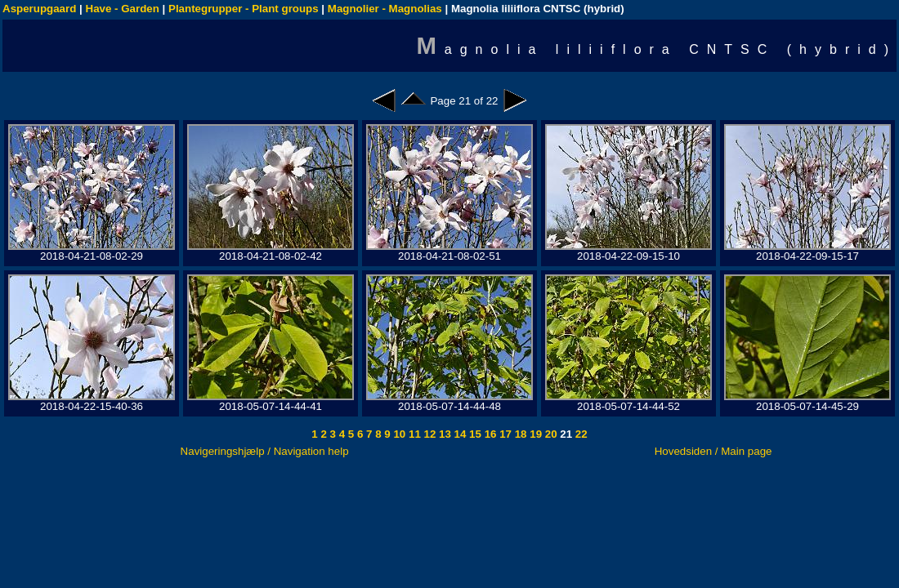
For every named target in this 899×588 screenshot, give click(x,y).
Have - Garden (123, 9)
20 (550, 434)
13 (443, 434)
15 (474, 434)
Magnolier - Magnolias (385, 9)
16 (489, 434)
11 (413, 434)
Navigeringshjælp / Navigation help (265, 451)
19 (535, 434)
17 (504, 434)
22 (580, 434)
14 (459, 434)
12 (429, 434)
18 (519, 434)
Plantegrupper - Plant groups (244, 9)
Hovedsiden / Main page (713, 451)
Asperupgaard (39, 9)
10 (398, 434)
